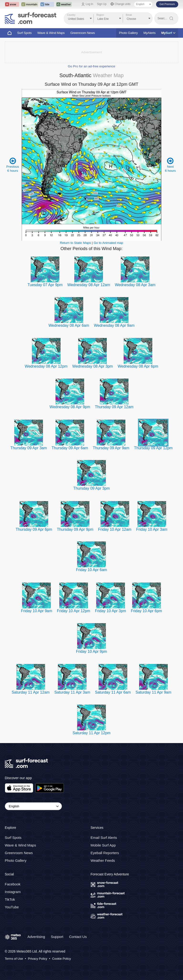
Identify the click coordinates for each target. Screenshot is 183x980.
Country (71, 15)
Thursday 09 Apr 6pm (34, 529)
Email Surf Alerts (104, 838)
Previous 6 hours (13, 165)
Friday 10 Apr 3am (152, 529)
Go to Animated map (108, 243)
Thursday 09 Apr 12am (114, 407)
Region (100, 15)
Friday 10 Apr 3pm (110, 611)
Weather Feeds (103, 861)
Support (57, 937)
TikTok (10, 899)
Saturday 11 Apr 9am (153, 692)
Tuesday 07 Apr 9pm (45, 285)
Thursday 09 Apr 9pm (75, 529)
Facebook (13, 884)
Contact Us (78, 937)
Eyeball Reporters (105, 853)
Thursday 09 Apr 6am (70, 448)
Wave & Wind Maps (51, 33)
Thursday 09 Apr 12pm (153, 448)
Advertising (36, 937)
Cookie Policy (62, 959)
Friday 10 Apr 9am (37, 611)
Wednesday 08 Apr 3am (135, 285)
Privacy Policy (38, 959)
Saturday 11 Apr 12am (31, 692)
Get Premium (167, 4)
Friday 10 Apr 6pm (146, 611)
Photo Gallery (128, 33)
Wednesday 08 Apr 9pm (70, 407)
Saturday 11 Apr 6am (113, 692)
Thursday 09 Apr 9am (111, 448)
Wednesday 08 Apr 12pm (46, 366)
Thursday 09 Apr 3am (29, 448)
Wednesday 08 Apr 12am (89, 285)
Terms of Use (14, 959)
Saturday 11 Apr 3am (72, 692)
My (168, 33)
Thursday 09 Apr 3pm (92, 488)
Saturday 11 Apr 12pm (91, 733)
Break (129, 15)
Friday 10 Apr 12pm (74, 611)
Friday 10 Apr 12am (115, 529)
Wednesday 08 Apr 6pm (138, 366)
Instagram (13, 892)
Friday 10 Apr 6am (92, 570)
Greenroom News (83, 33)
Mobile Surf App (103, 845)
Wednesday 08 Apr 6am (69, 325)
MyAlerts (150, 33)
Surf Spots (24, 33)
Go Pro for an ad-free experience (92, 66)
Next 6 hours (170, 165)
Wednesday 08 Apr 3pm (92, 366)
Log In (89, 4)
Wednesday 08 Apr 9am (114, 325)
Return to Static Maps (75, 243)
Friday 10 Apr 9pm (92, 651)
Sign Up (102, 4)
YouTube (12, 907)
